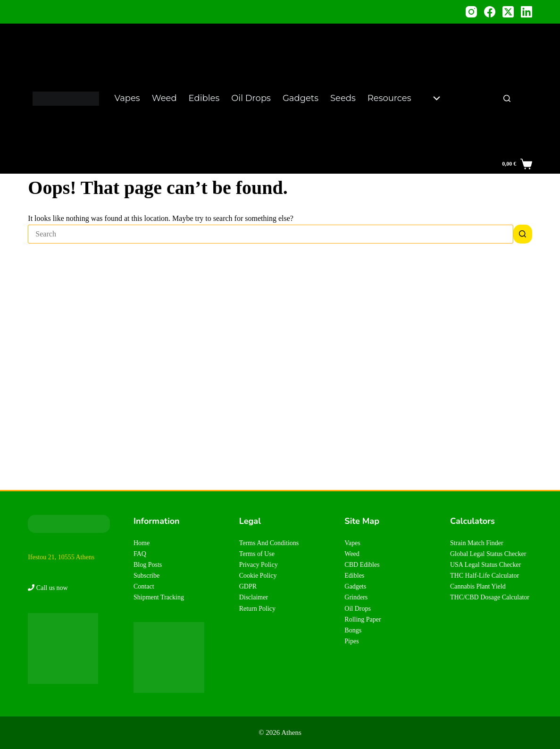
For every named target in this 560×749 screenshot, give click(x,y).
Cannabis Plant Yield (478, 586)
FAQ (140, 554)
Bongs (353, 630)
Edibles (204, 98)
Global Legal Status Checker (488, 554)
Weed (164, 98)
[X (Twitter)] (508, 12)
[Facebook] (490, 12)
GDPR (248, 586)
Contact (144, 586)
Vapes (127, 98)
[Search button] (523, 234)
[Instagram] (471, 12)
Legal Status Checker (471, 67)
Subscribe (146, 576)
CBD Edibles (362, 565)
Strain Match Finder (477, 543)
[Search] (507, 98)
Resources (404, 98)
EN (522, 98)
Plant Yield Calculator (468, 117)
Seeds (343, 98)
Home (142, 543)
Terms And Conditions (269, 543)
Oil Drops (251, 98)
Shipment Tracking (159, 597)
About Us (464, 148)
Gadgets (301, 98)
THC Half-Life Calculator (485, 576)
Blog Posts (148, 565)
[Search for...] (270, 234)
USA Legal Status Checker (485, 565)
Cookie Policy (258, 576)
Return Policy (257, 609)
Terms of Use (257, 554)
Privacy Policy (259, 565)
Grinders (356, 597)
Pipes (351, 641)
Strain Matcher (462, 92)
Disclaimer (254, 597)
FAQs (456, 136)
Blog (455, 48)
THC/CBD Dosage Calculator (490, 597)
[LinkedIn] (527, 12)
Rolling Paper (363, 619)
